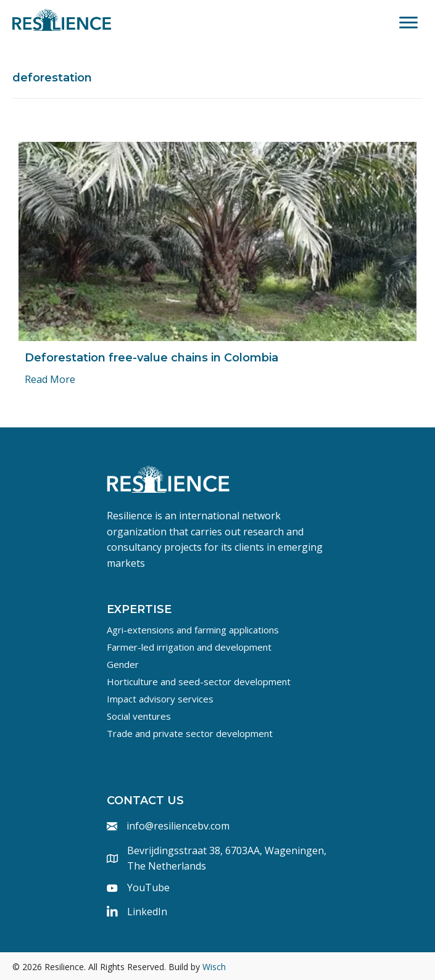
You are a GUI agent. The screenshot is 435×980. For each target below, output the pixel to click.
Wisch (214, 967)
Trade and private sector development (190, 733)
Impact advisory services (160, 699)
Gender (123, 664)
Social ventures (139, 716)
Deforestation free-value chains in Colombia (151, 358)
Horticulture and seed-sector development (199, 681)
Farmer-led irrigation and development (189, 647)
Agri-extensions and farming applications (193, 630)
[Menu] (408, 23)
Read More (50, 379)
